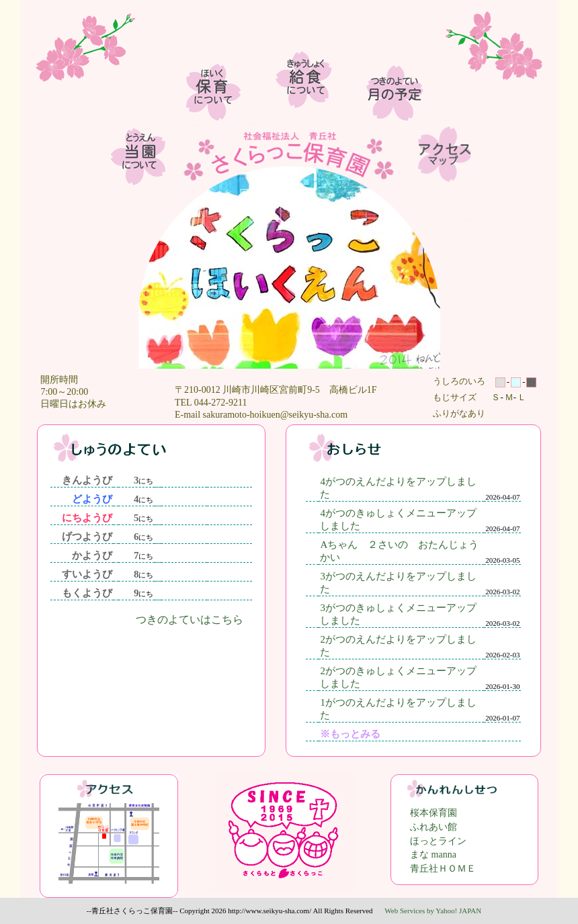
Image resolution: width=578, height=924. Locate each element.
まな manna (433, 854)
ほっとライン (438, 841)
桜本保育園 (433, 813)
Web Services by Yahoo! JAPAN (433, 911)
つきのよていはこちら (190, 619)
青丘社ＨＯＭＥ (443, 869)
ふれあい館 (433, 827)
